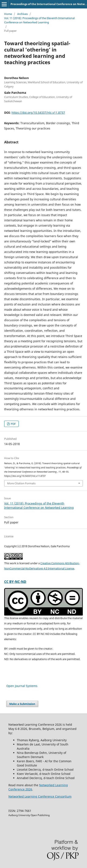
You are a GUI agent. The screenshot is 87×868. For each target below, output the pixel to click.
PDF (13, 424)
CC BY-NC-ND (15, 582)
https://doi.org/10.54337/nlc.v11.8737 (38, 113)
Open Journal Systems (22, 686)
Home (8, 14)
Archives (22, 14)
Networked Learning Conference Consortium (40, 796)
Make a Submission (22, 704)
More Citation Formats (21, 483)
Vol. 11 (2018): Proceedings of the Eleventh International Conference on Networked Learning (39, 20)
